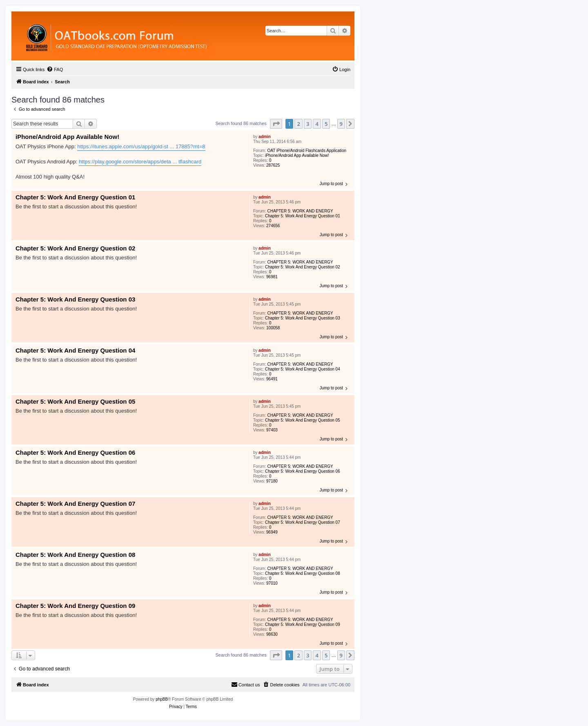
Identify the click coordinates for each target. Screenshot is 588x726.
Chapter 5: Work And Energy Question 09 (303, 624)
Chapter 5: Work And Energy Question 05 (303, 420)
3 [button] (308, 124)
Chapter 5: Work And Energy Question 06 (303, 471)
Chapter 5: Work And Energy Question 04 (303, 369)
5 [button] (326, 124)
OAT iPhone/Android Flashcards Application (307, 151)
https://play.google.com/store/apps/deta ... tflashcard (140, 162)
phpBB (162, 699)
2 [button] (298, 124)
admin (264, 137)
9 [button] (341, 124)
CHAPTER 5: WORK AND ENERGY (300, 211)
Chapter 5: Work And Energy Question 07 (303, 522)
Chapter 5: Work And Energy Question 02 (303, 267)
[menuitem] (55, 69)
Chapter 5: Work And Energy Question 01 (303, 216)
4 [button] (317, 124)
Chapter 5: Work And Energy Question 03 (303, 318)
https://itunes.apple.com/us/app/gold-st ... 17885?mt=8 (141, 146)
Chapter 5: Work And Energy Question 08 (303, 573)
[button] (276, 124)
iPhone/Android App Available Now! (297, 155)
